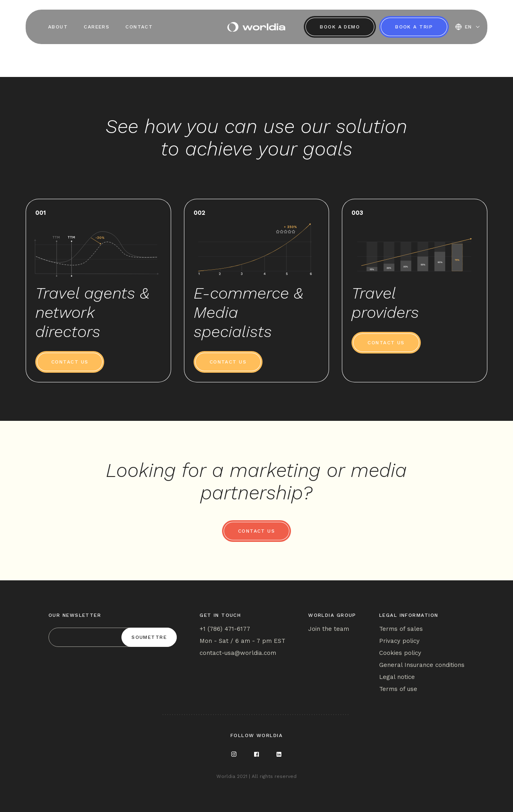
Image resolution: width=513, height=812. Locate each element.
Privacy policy (399, 641)
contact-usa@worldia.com (238, 653)
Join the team (329, 629)
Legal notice (397, 677)
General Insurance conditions (422, 665)
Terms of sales (401, 629)
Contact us (70, 362)
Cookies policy (400, 653)
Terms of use (398, 689)
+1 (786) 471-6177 (225, 629)
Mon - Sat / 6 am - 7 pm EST (242, 641)
